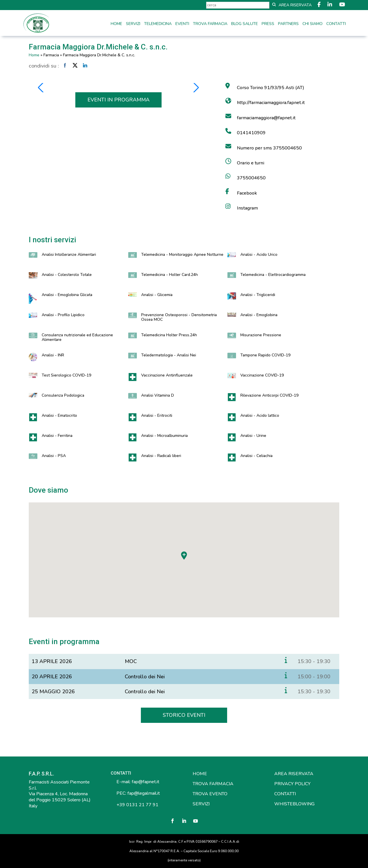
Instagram (247, 208)
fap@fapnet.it (145, 782)
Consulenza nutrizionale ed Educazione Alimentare (77, 337)
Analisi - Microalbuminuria (164, 436)
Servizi (133, 24)
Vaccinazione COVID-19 (262, 375)
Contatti (336, 24)
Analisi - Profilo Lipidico (63, 315)
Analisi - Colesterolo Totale (67, 275)
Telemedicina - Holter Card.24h (169, 275)
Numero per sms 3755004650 (269, 148)
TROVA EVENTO (210, 794)
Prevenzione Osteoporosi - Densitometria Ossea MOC (179, 317)
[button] (41, 88)
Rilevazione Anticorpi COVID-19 (269, 395)
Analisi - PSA (54, 456)
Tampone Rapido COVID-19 (265, 355)
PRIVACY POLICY (292, 784)
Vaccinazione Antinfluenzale (167, 375)
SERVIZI (201, 804)
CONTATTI (285, 794)
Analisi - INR (53, 355)
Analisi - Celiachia (256, 456)
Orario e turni (251, 163)
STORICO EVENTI (184, 715)
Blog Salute (245, 24)
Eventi (182, 24)
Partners (288, 24)
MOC (131, 661)
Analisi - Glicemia (157, 295)
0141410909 (251, 133)
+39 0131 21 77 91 (137, 805)
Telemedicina (158, 24)
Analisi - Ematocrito (59, 415)
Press (268, 24)
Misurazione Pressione (261, 335)
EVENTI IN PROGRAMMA (118, 100)
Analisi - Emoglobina (259, 315)
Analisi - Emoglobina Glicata (67, 295)
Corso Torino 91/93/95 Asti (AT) (271, 88)
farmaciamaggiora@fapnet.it (266, 118)
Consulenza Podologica (63, 395)
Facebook (247, 193)
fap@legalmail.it (144, 793)
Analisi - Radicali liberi (161, 456)
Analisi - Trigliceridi (258, 295)
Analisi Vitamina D (158, 395)
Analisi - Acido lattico (260, 415)
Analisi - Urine (253, 436)
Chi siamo (313, 24)
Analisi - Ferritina (57, 436)
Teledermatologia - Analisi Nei (169, 355)
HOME (200, 774)
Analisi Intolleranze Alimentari (69, 255)
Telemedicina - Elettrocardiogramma (273, 275)
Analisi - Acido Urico (259, 255)
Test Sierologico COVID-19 (66, 375)
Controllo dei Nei (145, 677)
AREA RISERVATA (294, 774)
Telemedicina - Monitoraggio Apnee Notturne (182, 255)
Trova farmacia (210, 24)
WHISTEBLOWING (294, 804)
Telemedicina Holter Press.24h (169, 335)
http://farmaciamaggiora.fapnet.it (271, 103)
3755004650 (251, 178)
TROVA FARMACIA (213, 784)
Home (116, 24)
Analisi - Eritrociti (157, 415)
